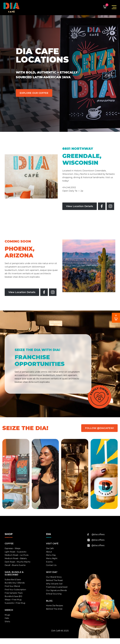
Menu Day (51, 555)
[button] (105, 7)
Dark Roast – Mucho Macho (18, 562)
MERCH (9, 610)
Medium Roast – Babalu (16, 558)
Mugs (7, 615)
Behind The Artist (54, 609)
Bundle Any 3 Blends (15, 583)
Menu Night (52, 558)
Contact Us (51, 565)
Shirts (7, 622)
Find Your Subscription (15, 590)
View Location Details (80, 206)
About (49, 552)
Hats (7, 618)
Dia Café (50, 548)
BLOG (49, 601)
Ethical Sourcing (54, 594)
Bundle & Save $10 (13, 596)
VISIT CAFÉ (52, 544)
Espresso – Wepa (12, 548)
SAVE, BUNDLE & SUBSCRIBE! (14, 573)
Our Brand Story (54, 577)
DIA (49, 534)
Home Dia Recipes (54, 606)
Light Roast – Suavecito (16, 552)
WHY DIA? (52, 572)
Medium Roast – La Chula (17, 555)
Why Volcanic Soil (54, 584)
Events (49, 562)
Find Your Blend (12, 586)
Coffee (9, 544)
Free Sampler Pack (14, 593)
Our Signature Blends (56, 590)
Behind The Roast (54, 580)
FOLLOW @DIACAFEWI (99, 428)
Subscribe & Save (13, 580)
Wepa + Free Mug (13, 600)
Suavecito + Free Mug (15, 603)
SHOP (9, 534)
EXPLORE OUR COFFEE (34, 93)
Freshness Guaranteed (57, 587)
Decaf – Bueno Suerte (15, 565)
